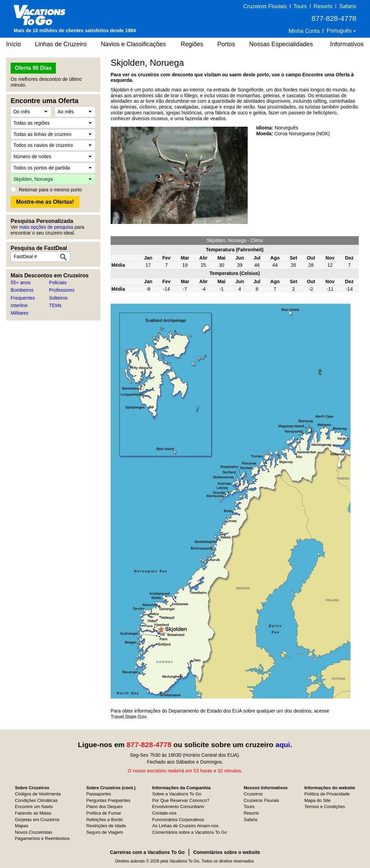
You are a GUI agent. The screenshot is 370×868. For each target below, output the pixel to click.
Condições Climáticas (36, 800)
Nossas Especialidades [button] (281, 44)
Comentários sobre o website (227, 852)
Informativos (347, 44)
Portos (226, 44)
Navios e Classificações (133, 44)
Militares (20, 313)
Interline (19, 305)
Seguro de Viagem (105, 832)
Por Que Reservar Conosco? (181, 800)
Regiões (192, 44)
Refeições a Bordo (105, 820)
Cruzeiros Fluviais (265, 6)
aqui (283, 745)
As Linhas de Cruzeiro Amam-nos (185, 826)
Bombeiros (22, 290)
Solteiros (58, 298)
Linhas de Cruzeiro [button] (61, 44)
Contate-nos (164, 813)
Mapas (21, 826)
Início (14, 44)
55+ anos (21, 282)
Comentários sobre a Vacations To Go (189, 832)
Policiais (58, 282)
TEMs (55, 305)
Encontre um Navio (34, 807)
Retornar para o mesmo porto (50, 190)
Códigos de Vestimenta (38, 794)
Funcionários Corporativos (178, 820)
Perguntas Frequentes (108, 800)
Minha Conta (304, 31)
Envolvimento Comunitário (178, 807)
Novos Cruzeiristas (33, 832)
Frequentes (23, 298)
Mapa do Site (317, 800)
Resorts (323, 6)
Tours (300, 6)
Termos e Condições (325, 807)
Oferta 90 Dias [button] (33, 68)
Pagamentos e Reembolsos (42, 838)
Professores (62, 290)
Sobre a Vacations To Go (177, 794)
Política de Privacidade (327, 794)
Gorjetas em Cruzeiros (37, 820)
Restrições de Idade (106, 826)
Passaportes (99, 794)
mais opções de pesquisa (46, 227)
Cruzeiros (253, 794)
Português (340, 31)
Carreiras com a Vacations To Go (147, 852)
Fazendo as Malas (33, 813)
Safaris (348, 6)
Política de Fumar (104, 813)
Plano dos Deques (104, 807)
